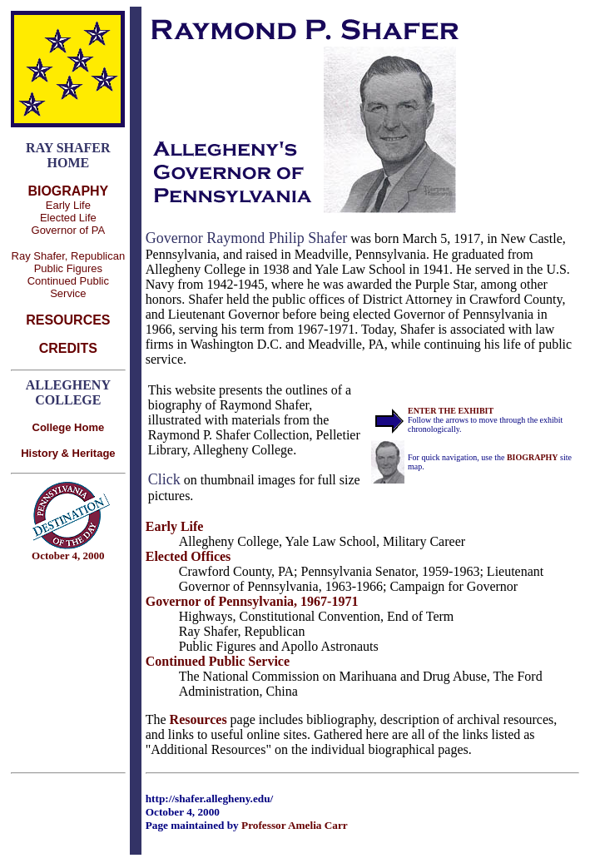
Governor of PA (69, 230)
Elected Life (68, 218)
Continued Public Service (68, 287)
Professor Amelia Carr (295, 825)
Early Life (68, 205)
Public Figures (68, 268)
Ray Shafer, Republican (69, 256)
